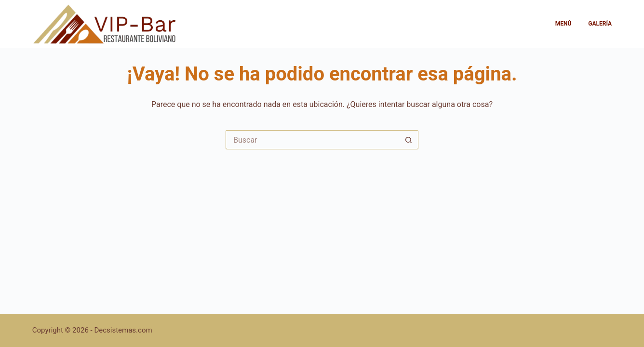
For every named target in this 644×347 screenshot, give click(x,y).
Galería (600, 24)
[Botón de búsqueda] (409, 140)
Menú (563, 24)
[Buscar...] (312, 140)
